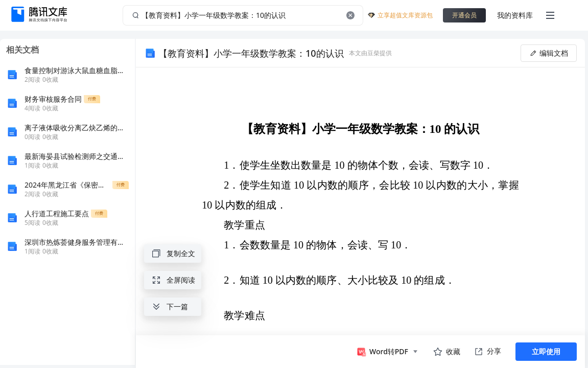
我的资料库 (515, 15)
